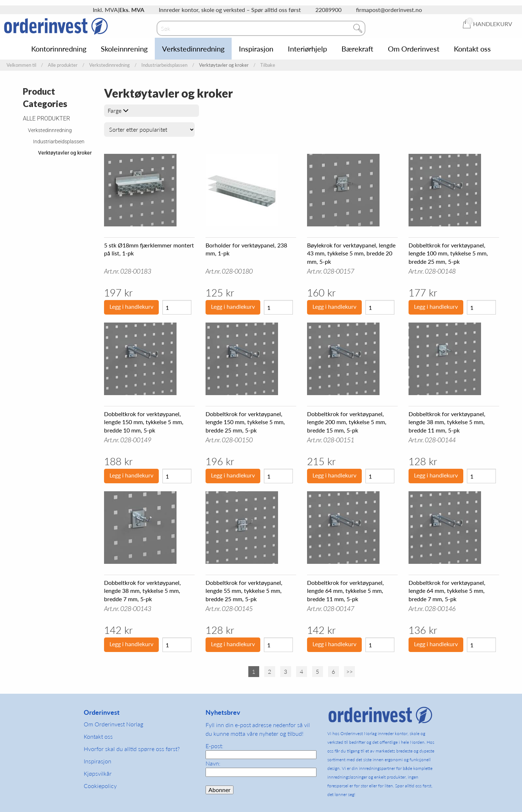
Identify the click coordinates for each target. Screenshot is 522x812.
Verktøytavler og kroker (65, 153)
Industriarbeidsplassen (164, 65)
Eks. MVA (132, 10)
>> (349, 671)
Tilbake (268, 65)
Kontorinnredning (59, 49)
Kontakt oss (472, 49)
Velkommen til (21, 65)
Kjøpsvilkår (98, 773)
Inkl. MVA (105, 10)
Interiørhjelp (307, 49)
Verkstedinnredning (193, 49)
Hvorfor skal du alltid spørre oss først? (132, 749)
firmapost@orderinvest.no (389, 10)
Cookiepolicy (100, 786)
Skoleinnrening (124, 49)
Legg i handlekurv (131, 306)
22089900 (328, 10)
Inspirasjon (256, 49)
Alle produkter (63, 65)
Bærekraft (357, 49)
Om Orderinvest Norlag (113, 724)
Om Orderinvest (414, 49)
